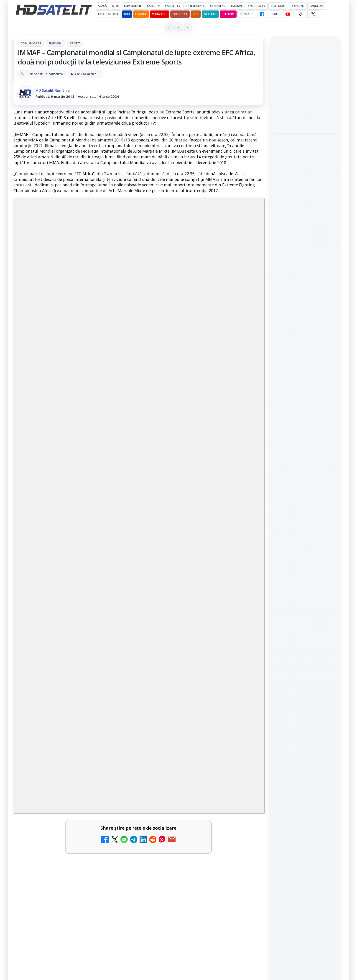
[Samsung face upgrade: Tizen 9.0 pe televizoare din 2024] (117, 653)
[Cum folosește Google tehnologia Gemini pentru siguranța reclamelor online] (305, 116)
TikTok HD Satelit (305, 623)
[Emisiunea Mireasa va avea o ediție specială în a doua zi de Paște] (117, 605)
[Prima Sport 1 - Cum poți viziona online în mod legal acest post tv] (244, 605)
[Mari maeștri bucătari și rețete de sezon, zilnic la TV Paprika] (244, 552)
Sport (75, 43)
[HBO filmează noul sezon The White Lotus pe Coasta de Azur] (305, 241)
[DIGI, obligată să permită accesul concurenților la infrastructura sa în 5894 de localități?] (117, 552)
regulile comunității (88, 348)
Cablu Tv (153, 6)
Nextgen (210, 14)
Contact (246, 14)
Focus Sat (180, 14)
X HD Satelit (305, 636)
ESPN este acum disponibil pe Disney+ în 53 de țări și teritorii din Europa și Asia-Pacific (190, 495)
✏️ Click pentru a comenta (42, 74)
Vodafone (160, 14)
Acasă (102, 6)
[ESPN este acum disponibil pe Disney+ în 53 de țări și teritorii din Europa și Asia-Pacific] (244, 499)
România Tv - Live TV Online (183, 690)
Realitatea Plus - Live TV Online (60, 690)
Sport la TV (256, 6)
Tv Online (297, 6)
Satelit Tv (172, 6)
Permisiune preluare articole (305, 764)
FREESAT (297, 709)
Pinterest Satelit (305, 649)
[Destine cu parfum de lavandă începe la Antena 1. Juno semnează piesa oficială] (305, 181)
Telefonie (278, 6)
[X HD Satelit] (313, 14)
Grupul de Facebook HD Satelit (305, 581)
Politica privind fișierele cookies (305, 779)
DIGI (127, 14)
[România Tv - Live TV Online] (244, 700)
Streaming (218, 6)
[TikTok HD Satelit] (301, 14)
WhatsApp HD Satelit (305, 597)
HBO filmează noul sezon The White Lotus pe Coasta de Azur (304, 213)
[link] (75, 504)
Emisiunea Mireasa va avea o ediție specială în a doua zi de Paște (64, 598)
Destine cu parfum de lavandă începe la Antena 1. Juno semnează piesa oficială (305, 151)
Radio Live (317, 6)
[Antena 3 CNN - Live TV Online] (244, 653)
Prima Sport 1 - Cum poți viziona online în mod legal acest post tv (190, 598)
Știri (116, 6)
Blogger (215, 806)
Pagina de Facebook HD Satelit (305, 563)
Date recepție (195, 6)
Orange (141, 14)
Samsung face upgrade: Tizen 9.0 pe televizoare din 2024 (64, 645)
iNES (196, 14)
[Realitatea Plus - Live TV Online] (117, 700)
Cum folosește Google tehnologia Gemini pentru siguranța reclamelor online (302, 86)
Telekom (228, 14)
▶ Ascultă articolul (86, 74)
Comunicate (133, 6)
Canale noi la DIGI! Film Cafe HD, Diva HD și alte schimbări (60, 492)
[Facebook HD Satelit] (262, 14)
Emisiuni (237, 6)
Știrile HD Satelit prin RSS (305, 664)
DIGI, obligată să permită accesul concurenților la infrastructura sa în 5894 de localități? (64, 548)
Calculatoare (108, 14)
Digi (280, 709)
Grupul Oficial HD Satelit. (105, 355)
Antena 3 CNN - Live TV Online (186, 643)
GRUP (275, 14)
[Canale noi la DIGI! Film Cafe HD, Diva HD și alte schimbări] (117, 499)
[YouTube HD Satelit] (288, 14)
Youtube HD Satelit (305, 610)
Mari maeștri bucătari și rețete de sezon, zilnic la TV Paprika (191, 545)
